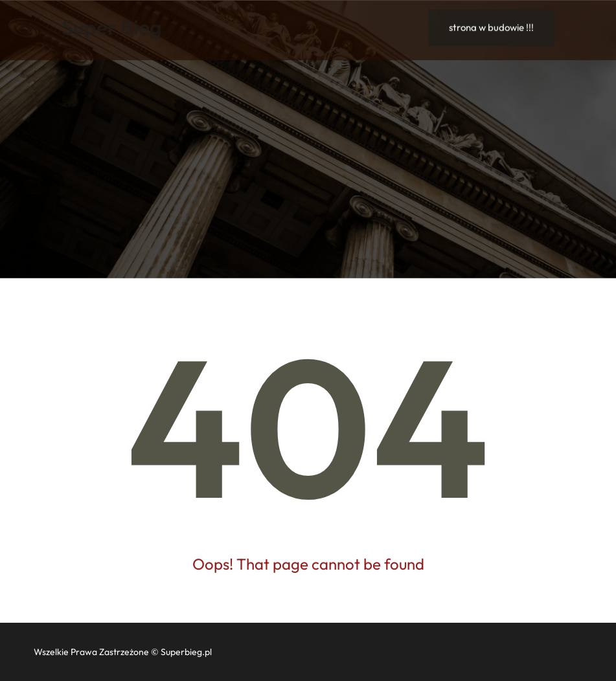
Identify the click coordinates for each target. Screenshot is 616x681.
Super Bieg (112, 27)
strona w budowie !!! (491, 27)
